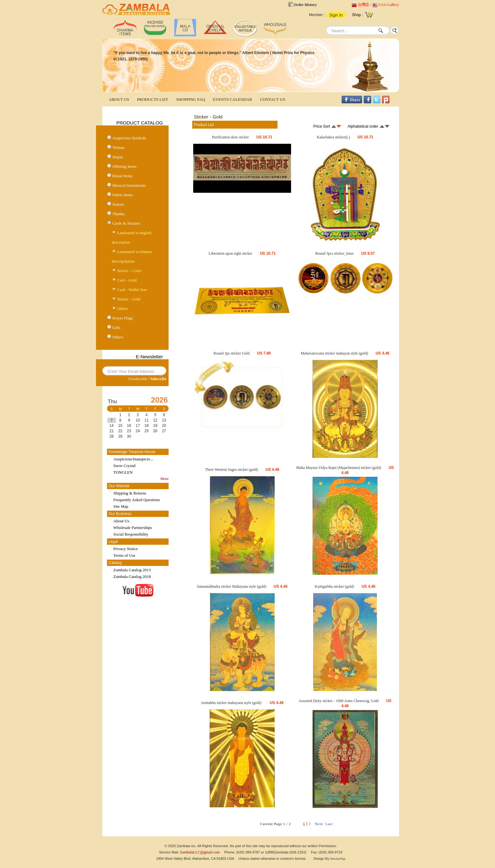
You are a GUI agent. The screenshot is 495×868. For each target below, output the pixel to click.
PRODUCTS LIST (153, 99)
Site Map (121, 506)
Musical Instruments (129, 185)
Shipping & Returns (130, 493)
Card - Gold (127, 280)
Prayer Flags (123, 318)
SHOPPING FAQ (191, 99)
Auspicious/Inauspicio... (133, 459)
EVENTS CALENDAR (233, 99)
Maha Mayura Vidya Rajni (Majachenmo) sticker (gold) (339, 468)
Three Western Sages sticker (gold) (231, 470)
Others (123, 309)
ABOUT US (119, 99)
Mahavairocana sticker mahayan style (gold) (334, 353)
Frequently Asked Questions (137, 500)
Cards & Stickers (126, 223)
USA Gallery (389, 5)
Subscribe (158, 379)
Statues (118, 204)
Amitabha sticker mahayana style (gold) (232, 703)
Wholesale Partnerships (133, 528)
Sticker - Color (129, 271)
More (164, 479)
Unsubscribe (138, 379)
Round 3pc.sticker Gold (231, 353)
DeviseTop (338, 859)
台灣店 (363, 5)
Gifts (116, 328)
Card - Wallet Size (132, 290)
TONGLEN (123, 472)
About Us (121, 521)
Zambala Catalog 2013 (132, 570)
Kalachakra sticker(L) (334, 137)
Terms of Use (124, 555)
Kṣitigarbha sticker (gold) (334, 586)
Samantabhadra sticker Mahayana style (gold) (231, 586)
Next (319, 824)
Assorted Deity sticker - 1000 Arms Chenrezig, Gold (339, 701)
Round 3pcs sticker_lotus (334, 253)
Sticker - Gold (129, 299)
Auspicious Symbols (129, 138)
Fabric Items (123, 195)
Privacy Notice (126, 549)
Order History (305, 5)
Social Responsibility (131, 534)
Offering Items (125, 166)
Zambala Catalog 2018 (132, 577)
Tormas (119, 147)
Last (329, 824)
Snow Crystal (124, 466)
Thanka (119, 214)
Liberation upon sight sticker (230, 253)
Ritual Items (122, 176)
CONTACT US (272, 99)
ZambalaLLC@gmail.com (200, 852)
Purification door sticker (231, 137)
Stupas (118, 157)
